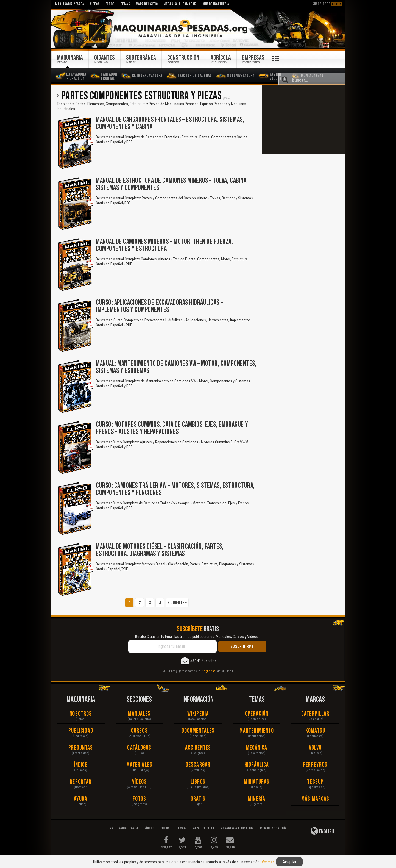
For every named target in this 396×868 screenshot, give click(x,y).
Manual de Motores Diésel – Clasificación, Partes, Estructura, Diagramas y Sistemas (160, 550)
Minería (257, 799)
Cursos (139, 731)
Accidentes (198, 748)
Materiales (139, 765)
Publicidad (81, 731)
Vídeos (140, 782)
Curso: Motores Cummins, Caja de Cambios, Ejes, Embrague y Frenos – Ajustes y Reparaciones (172, 428)
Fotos (140, 799)
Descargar (198, 765)
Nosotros (81, 714)
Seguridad (209, 671)
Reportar (81, 782)
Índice (81, 765)
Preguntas (81, 748)
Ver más (268, 862)
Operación (257, 714)
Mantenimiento (257, 731)
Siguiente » (177, 603)
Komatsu (315, 731)
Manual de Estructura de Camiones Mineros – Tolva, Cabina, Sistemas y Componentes (172, 184)
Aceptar (289, 862)
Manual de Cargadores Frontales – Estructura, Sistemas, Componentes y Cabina (170, 123)
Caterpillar (315, 714)
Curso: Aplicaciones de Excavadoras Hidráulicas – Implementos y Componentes (159, 306)
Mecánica (257, 748)
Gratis (198, 799)
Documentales (198, 731)
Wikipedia (198, 714)
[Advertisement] (303, 120)
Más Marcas (315, 799)
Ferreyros (315, 765)
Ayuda (81, 799)
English (322, 831)
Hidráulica (257, 765)
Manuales (139, 714)
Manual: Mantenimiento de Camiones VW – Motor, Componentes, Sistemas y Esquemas (176, 367)
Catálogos (139, 748)
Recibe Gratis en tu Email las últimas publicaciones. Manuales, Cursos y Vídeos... (198, 637)
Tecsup (315, 782)
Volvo (315, 748)
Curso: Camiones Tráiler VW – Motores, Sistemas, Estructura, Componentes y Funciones (175, 489)
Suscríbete (327, 4)
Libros (198, 782)
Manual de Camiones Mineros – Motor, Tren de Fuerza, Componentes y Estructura (164, 245)
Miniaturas (257, 782)
